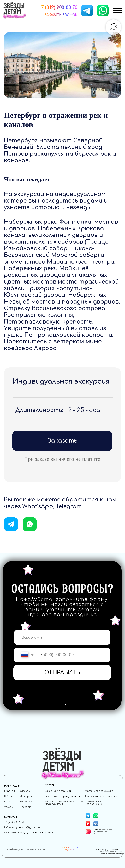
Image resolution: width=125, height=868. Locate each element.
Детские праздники (58, 791)
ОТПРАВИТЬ (62, 673)
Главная (9, 791)
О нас (8, 802)
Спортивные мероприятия (94, 803)
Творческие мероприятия (101, 796)
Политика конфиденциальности (107, 850)
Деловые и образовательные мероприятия (64, 803)
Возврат (26, 807)
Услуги (9, 807)
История (26, 796)
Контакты (27, 802)
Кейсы (8, 796)
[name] (62, 637)
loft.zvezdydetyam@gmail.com (23, 827)
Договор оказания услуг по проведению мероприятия (111, 852)
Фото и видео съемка (99, 791)
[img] (117, 10)
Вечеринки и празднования (63, 796)
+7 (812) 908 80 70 (14, 822)
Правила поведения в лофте (112, 854)
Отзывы (25, 791)
